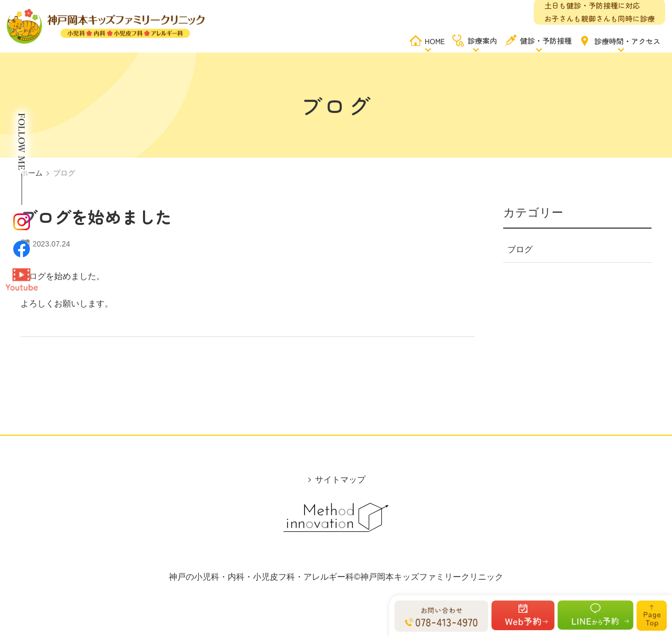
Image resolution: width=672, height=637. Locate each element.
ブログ (520, 249)
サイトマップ (340, 480)
